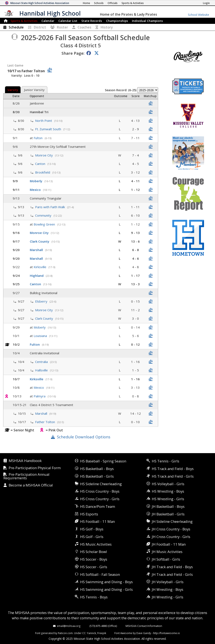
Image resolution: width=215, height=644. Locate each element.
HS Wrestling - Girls (168, 499)
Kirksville (40, 267)
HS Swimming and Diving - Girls (106, 589)
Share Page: (73, 53)
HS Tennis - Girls (166, 461)
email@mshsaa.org (69, 626)
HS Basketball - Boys (97, 469)
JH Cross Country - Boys (171, 529)
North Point (44, 121)
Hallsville (42, 370)
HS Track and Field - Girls (173, 476)
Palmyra (40, 396)
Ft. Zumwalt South (49, 129)
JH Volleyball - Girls (168, 582)
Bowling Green (45, 224)
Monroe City (44, 155)
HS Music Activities (96, 544)
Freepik (102, 633)
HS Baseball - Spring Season (103, 461)
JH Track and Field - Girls (172, 574)
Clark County (40, 241)
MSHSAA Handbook (25, 461)
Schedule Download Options (84, 437)
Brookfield (43, 172)
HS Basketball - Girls (97, 476)
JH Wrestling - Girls (168, 597)
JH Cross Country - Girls (171, 537)
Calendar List (68, 21)
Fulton (38, 138)
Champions (147, 21)
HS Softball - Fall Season (100, 574)
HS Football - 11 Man (97, 521)
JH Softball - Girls (166, 559)
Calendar (48, 21)
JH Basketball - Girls (168, 514)
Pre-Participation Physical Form (35, 468)
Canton (41, 164)
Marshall (37, 250)
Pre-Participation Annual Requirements (26, 476)
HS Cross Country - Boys (100, 491)
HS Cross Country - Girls (100, 499)
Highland (37, 276)
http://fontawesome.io (166, 633)
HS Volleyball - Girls (168, 484)
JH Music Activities (167, 552)
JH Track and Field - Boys (172, 567)
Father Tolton (45, 422)
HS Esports (89, 514)
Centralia (42, 362)
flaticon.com (65, 633)
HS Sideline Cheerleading (101, 484)
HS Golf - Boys (92, 529)
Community (44, 215)
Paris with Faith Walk (50, 207)
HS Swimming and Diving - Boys (106, 582)
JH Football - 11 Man (169, 544)
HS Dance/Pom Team (98, 506)
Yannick (91, 633)
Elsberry (42, 301)
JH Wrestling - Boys (168, 589)
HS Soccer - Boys (94, 559)
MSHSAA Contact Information (144, 626)
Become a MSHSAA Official (31, 485)
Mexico (36, 190)
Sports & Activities (24, 21)
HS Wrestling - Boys (168, 491)
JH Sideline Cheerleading (172, 521)
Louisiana (41, 336)
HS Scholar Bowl (94, 552)
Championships (117, 21)
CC (84, 633)
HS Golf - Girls (92, 537)
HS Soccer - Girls (94, 567)
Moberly (36, 181)
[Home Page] (86, 3)
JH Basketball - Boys (168, 506)
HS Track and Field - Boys (173, 469)
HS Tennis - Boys (94, 597)
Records (92, 21)
